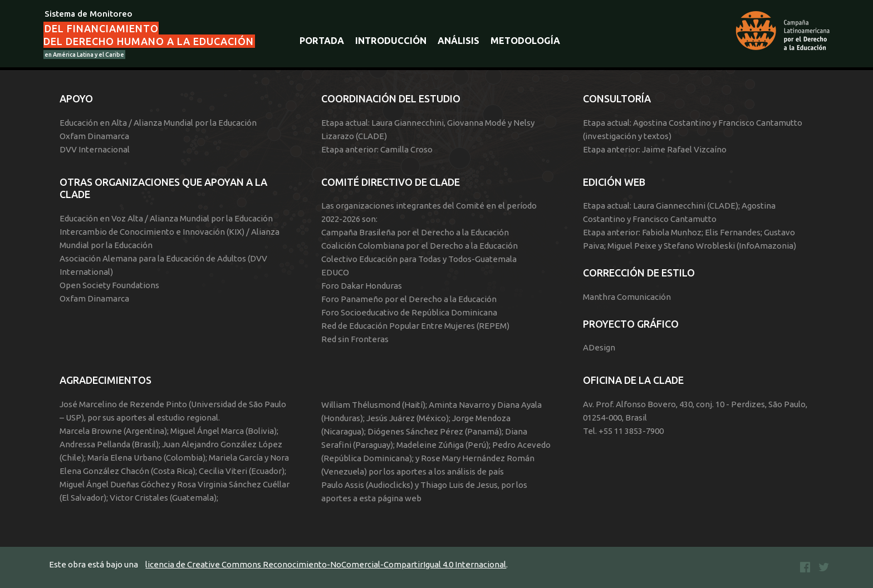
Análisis (458, 41)
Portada (322, 41)
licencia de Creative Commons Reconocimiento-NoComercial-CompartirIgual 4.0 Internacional (326, 564)
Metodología (525, 41)
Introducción (391, 41)
